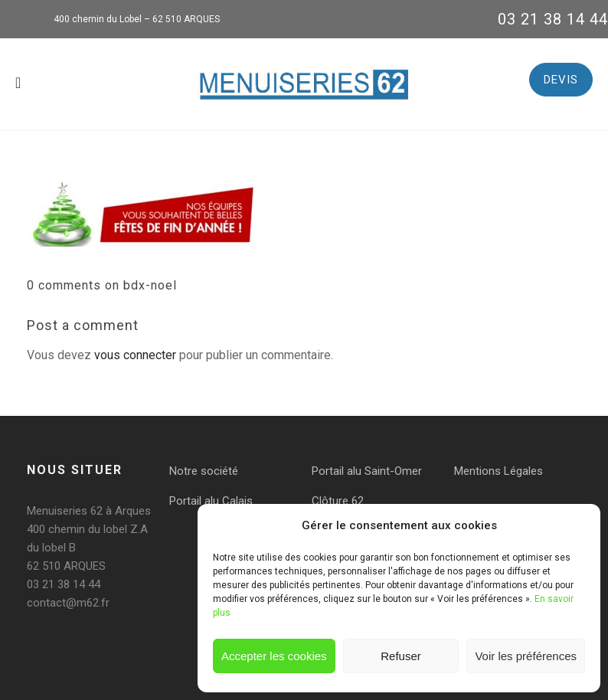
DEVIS (561, 80)
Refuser (401, 656)
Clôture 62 (338, 501)
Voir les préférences (526, 656)
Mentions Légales (498, 471)
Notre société (204, 471)
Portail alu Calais (211, 501)
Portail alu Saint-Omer (367, 471)
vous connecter (135, 355)
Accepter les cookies (274, 656)
